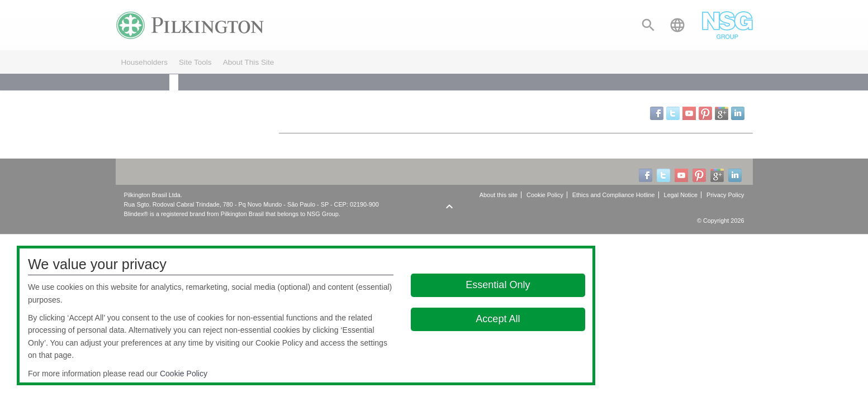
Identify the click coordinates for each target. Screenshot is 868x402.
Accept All (498, 319)
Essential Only (498, 285)
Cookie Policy (184, 374)
